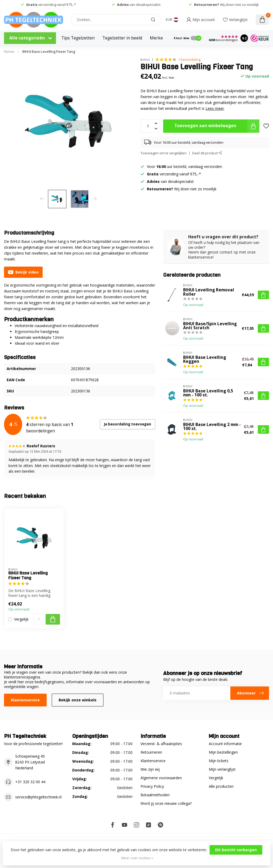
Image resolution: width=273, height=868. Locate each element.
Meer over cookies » (137, 858)
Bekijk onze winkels (78, 700)
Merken (158, 38)
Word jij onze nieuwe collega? (166, 803)
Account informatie (225, 744)
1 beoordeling (189, 60)
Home (9, 51)
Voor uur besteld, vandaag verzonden (184, 166)
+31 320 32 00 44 (30, 782)
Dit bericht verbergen (236, 850)
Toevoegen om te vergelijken (164, 153)
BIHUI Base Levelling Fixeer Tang (49, 51)
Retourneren (151, 752)
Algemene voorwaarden (161, 778)
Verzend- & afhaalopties (161, 744)
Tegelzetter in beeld (122, 38)
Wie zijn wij (150, 769)
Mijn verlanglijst (222, 769)
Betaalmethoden (155, 795)
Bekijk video (23, 272)
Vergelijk (21, 619)
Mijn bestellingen (223, 752)
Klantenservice (25, 700)
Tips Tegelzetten (78, 38)
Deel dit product (207, 153)
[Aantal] (39, 619)
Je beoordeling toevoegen (128, 424)
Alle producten (221, 786)
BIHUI (145, 60)
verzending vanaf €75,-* (51, 5)
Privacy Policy (152, 786)
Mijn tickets (219, 761)
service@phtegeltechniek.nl (38, 797)
